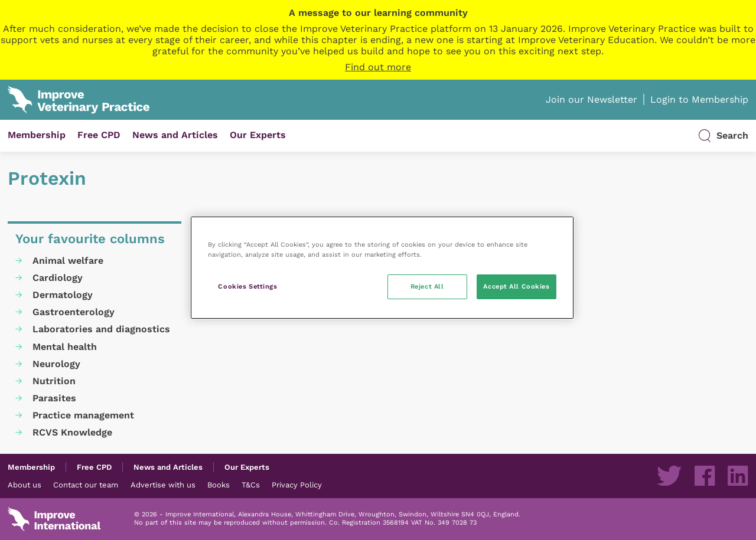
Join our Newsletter (592, 99)
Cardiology (58, 278)
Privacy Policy (297, 485)
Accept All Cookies (516, 286)
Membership (37, 135)
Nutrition (54, 381)
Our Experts (258, 135)
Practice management (83, 415)
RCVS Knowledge (72, 432)
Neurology (56, 364)
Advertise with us (163, 485)
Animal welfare (68, 261)
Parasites (54, 398)
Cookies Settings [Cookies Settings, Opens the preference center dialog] (247, 286)
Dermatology (63, 295)
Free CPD (99, 135)
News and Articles (175, 135)
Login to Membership (699, 99)
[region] (382, 268)
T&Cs (251, 485)
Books (219, 485)
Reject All (427, 286)
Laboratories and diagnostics (101, 329)
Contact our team (86, 485)
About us (25, 485)
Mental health (65, 347)
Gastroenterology (74, 312)
